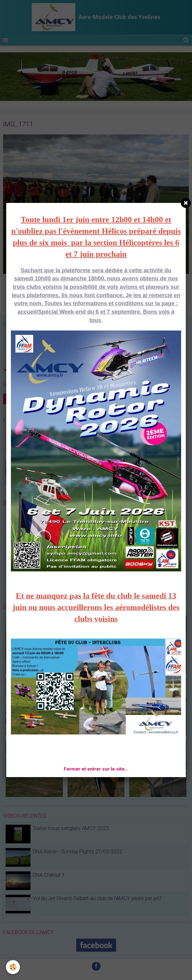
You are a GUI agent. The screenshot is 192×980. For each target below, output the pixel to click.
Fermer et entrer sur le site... (96, 769)
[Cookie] (13, 967)
